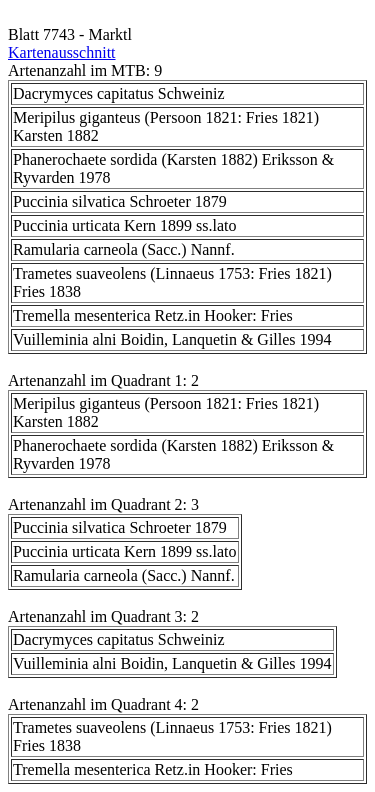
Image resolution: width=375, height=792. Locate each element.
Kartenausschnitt (62, 52)
